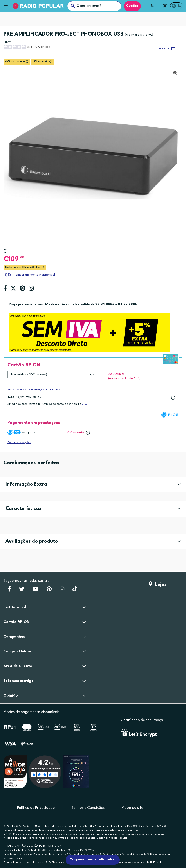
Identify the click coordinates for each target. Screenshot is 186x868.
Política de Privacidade (36, 808)
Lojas (158, 585)
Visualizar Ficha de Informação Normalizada (34, 390)
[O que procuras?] (94, 6)
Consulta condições (19, 443)
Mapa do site (132, 808)
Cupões (132, 6)
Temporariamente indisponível (34, 275)
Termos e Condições (88, 808)
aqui (85, 404)
